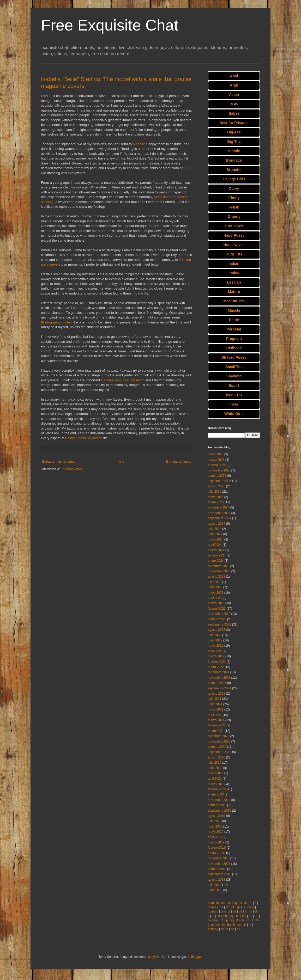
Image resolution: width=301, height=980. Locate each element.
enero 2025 (216, 502)
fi (256, 903)
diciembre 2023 (219, 566)
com (211, 903)
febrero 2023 (217, 609)
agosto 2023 (216, 577)
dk (233, 907)
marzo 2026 (216, 460)
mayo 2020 (216, 773)
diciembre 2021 (219, 672)
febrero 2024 (217, 555)
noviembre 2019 (219, 800)
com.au (213, 911)
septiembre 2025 (219, 481)
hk (239, 929)
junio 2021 (215, 704)
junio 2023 (215, 587)
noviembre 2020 (219, 742)
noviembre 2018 (219, 864)
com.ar (226, 903)
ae (257, 916)
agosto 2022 (216, 630)
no (251, 916)
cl (241, 903)
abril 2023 (215, 598)
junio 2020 (215, 768)
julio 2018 (215, 885)
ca (238, 916)
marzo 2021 (216, 720)
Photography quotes (56, 322)
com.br (225, 911)
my (232, 916)
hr (258, 920)
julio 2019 (215, 821)
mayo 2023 (216, 593)
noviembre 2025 (219, 470)
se (218, 916)
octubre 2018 (217, 869)
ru (251, 911)
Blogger (196, 957)
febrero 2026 (217, 465)
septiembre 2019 (219, 811)
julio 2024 (215, 529)
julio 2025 (215, 492)
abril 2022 (215, 651)
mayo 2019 (216, 832)
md (225, 916)
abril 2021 (215, 715)
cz (227, 907)
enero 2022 (216, 667)
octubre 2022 (217, 619)
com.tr (242, 925)
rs (250, 925)
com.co (215, 925)
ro (251, 903)
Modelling (140, 144)
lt (237, 920)
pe (233, 929)
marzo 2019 (216, 842)
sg (232, 920)
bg (235, 903)
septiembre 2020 (219, 752)
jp (227, 920)
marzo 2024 (216, 550)
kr (246, 903)
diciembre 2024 (219, 507)
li (209, 916)
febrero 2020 (217, 789)
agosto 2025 (216, 486)
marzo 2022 (216, 656)
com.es (213, 907)
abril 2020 (215, 779)
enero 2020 (216, 794)
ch (242, 920)
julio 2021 (215, 699)
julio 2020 (215, 763)
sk (256, 911)
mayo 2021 (216, 709)
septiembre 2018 (219, 874)
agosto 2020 (216, 757)
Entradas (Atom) (72, 469)
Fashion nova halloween (84, 438)
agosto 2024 (216, 524)
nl (222, 920)
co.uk (250, 920)
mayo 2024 (216, 540)
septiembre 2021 (219, 688)
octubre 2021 (217, 683)
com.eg (213, 929)
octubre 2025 (217, 476)
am (216, 920)
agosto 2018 (216, 880)
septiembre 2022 (219, 624)
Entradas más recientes (59, 462)
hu (229, 925)
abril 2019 (215, 837)
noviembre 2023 (219, 571)
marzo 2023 (216, 603)
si (213, 916)
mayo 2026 (216, 454)
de (241, 911)
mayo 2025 (216, 497)
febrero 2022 (217, 662)
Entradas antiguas (178, 462)
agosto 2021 (216, 694)
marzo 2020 (216, 784)
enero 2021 (216, 731)
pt (222, 907)
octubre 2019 (217, 805)
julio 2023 (215, 582)
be (235, 911)
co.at (251, 907)
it (234, 925)
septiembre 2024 (219, 518)
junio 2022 (215, 640)
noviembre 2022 (219, 614)
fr (246, 911)
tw (209, 920)
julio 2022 (215, 635)
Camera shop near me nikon (123, 380)
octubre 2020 (217, 747)
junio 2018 (215, 890)
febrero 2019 (217, 848)
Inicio (121, 462)
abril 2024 (215, 545)
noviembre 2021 (219, 678)
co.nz (224, 929)
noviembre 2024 (219, 513)
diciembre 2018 (219, 858)
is (244, 907)
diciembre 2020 (219, 736)
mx (244, 916)
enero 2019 (216, 853)
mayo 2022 (216, 646)
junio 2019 (215, 826)
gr (239, 907)
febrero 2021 (217, 725)
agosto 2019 (216, 816)
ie (217, 903)
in (223, 925)
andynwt (154, 957)
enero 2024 (216, 561)
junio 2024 (215, 534)
